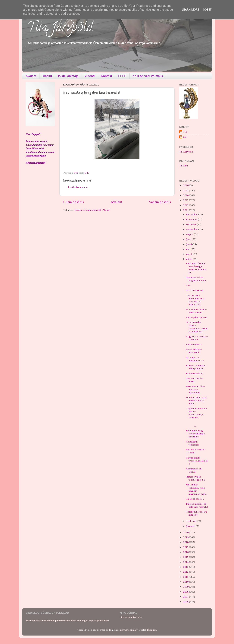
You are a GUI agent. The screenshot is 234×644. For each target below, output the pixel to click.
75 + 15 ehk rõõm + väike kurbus (196, 311)
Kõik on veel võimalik (148, 76)
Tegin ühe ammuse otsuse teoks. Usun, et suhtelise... (196, 413)
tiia (185, 137)
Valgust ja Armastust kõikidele (197, 338)
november (192, 219)
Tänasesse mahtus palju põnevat (195, 367)
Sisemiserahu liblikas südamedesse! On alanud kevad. (197, 327)
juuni (189, 244)
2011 (186, 577)
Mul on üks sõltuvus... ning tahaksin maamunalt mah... (196, 489)
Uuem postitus (73, 202)
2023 (186, 200)
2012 (186, 572)
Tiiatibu (184, 166)
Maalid (47, 76)
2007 (186, 597)
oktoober (192, 224)
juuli (189, 239)
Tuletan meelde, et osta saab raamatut (197, 505)
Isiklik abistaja (68, 76)
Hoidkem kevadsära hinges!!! (196, 513)
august (190, 234)
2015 (186, 557)
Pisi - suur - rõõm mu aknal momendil (195, 389)
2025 (186, 190)
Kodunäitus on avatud (194, 470)
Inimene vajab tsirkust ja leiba (195, 478)
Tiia (185, 132)
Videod (90, 76)
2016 (186, 552)
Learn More (190, 10)
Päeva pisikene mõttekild (194, 351)
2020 (186, 532)
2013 (186, 567)
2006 (186, 602)
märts (190, 259)
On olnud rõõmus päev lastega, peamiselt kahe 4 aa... (196, 268)
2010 (186, 582)
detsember (192, 214)
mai (189, 249)
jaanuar (190, 526)
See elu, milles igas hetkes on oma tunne (196, 400)
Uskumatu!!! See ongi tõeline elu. (196, 279)
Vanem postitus (160, 202)
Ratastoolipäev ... (195, 499)
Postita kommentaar (79, 187)
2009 (186, 587)
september (192, 229)
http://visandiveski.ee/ (132, 617)
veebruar (191, 521)
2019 (186, 537)
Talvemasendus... (195, 374)
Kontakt (107, 76)
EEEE (122, 76)
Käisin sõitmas (194, 345)
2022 (186, 205)
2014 (186, 562)
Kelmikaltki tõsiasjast (192, 443)
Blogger (152, 630)
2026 (186, 185)
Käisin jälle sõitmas (196, 317)
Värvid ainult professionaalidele (197, 461)
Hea (188, 285)
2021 (186, 210)
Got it (207, 10)
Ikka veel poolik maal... (194, 380)
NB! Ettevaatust (194, 290)
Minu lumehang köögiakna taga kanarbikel (195, 434)
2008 (186, 592)
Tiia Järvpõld (60, 28)
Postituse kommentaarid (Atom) (92, 210)
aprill (189, 254)
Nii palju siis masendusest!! (195, 359)
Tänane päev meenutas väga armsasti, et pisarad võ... (195, 300)
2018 (186, 542)
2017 (186, 547)
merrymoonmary (129, 630)
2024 (186, 195)
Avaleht (31, 76)
